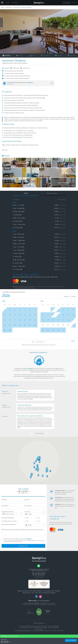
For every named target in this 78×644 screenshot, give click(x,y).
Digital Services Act (53, 605)
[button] (39, 458)
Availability (45, 55)
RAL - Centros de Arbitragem (52, 626)
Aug (73, 341)
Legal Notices (44, 605)
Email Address (5, 506)
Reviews (58, 55)
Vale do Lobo (16, 7)
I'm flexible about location (9, 521)
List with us (67, 3)
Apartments (8, 7)
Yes (26, 518)
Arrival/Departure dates (8, 512)
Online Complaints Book (39, 623)
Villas (8, 3)
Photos (19, 55)
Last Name (27, 500)
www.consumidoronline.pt (38, 631)
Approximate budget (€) (9, 524)
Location (72, 55)
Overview (7, 55)
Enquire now (23, 546)
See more (5, 150)
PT (76, 3)
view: (33, 342)
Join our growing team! (39, 601)
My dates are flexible (8, 518)
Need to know (52, 193)
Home (2, 7)
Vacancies (23, 605)
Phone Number (28, 506)
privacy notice (41, 541)
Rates (32, 55)
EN (73, 3)
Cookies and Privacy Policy (33, 605)
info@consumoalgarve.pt (24, 631)
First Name (4, 500)
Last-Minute (15, 3)
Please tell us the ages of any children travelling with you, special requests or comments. (23, 529)
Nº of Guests (27, 512)
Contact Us (52, 603)
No (37, 518)
